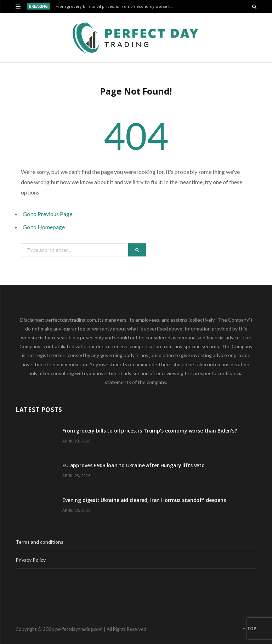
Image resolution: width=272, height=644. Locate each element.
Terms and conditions (39, 542)
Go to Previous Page (47, 214)
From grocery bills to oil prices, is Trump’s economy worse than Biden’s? (117, 6)
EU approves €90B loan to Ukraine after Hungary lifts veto (134, 465)
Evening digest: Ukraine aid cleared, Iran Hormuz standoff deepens (144, 500)
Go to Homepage (44, 227)
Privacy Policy (31, 560)
